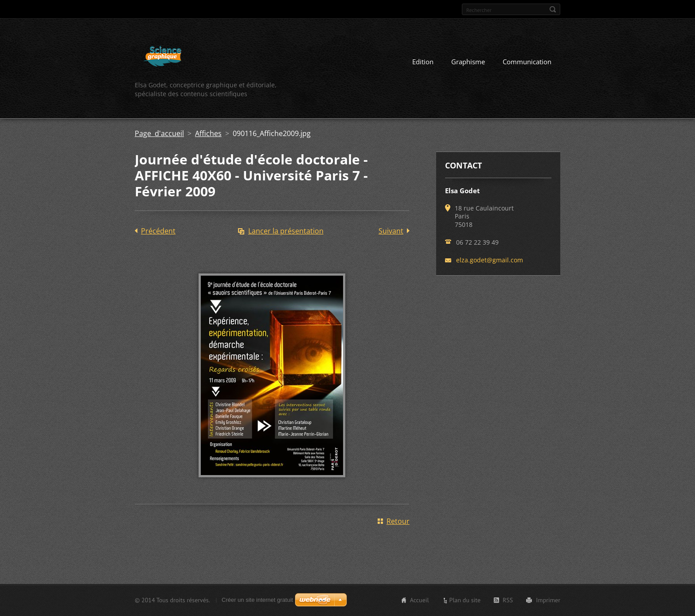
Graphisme (468, 62)
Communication (527, 62)
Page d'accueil (159, 133)
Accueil (420, 600)
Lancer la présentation (286, 231)
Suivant (391, 231)
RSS (508, 600)
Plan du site (465, 600)
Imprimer (548, 600)
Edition (423, 62)
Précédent (158, 231)
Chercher (553, 9)
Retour (398, 521)
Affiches (208, 133)
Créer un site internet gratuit (257, 600)
